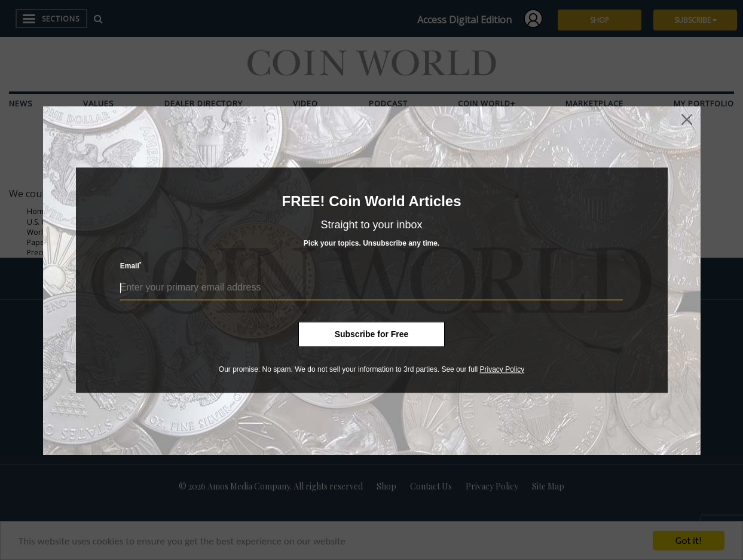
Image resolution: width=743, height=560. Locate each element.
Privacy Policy (502, 369)
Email (131, 266)
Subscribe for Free (372, 334)
